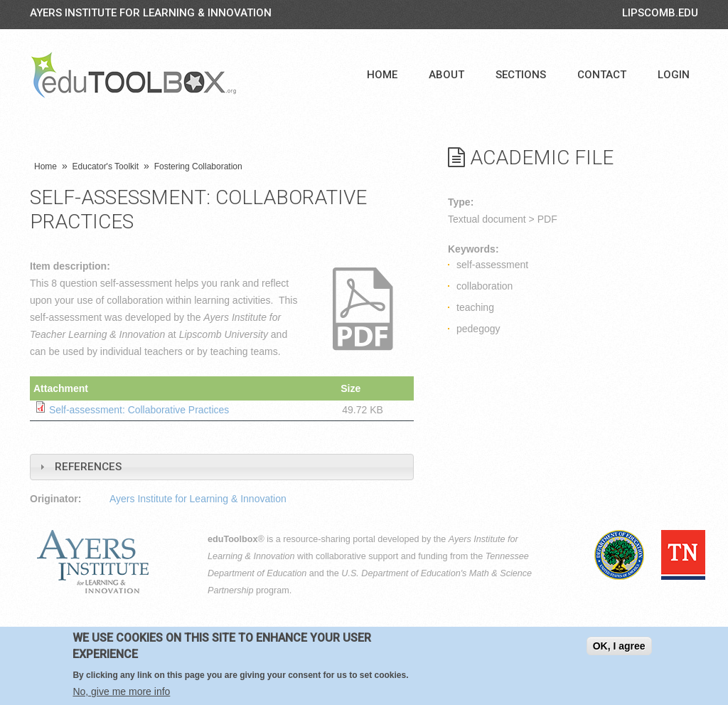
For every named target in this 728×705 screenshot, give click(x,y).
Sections (521, 75)
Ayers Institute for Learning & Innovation (151, 13)
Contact (602, 75)
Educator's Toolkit (106, 166)
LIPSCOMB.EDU (660, 13)
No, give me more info (121, 691)
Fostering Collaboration (198, 166)
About (446, 75)
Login (674, 75)
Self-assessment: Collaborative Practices (139, 410)
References (88, 466)
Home (382, 75)
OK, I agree (619, 646)
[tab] (222, 466)
